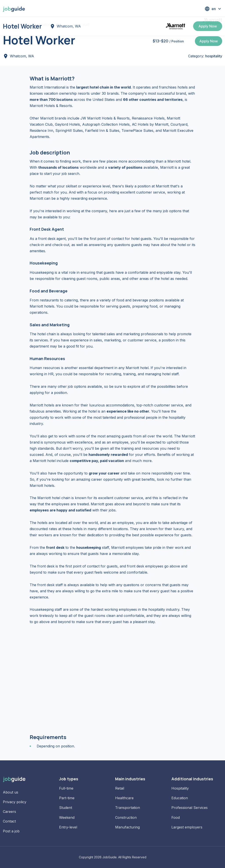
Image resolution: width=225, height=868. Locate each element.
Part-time (67, 798)
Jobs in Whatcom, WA (43, 25)
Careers (9, 812)
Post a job (11, 831)
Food (176, 817)
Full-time (66, 788)
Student (66, 808)
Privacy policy (15, 802)
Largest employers (187, 827)
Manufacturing (127, 827)
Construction (126, 817)
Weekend (67, 817)
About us (11, 792)
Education (180, 798)
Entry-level (68, 827)
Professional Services (190, 808)
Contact (9, 821)
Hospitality (180, 788)
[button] (213, 9)
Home (8, 25)
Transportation (128, 808)
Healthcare (124, 798)
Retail (120, 788)
